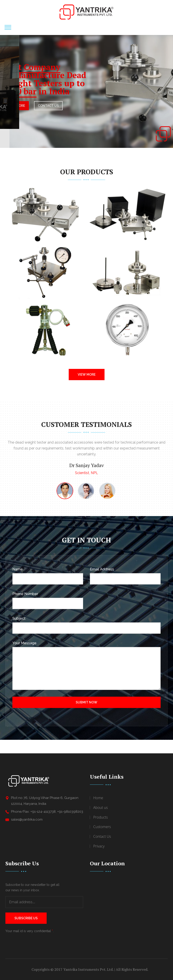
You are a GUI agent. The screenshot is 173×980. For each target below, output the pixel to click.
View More (87, 375)
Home (98, 798)
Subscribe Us (26, 918)
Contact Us (102, 836)
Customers (102, 827)
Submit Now (86, 702)
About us (100, 808)
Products (100, 817)
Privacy (99, 846)
